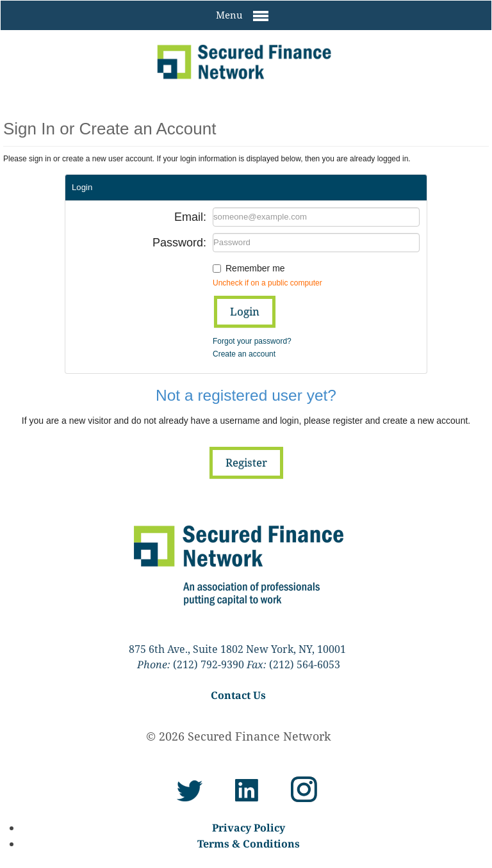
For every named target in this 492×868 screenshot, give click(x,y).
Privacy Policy (249, 828)
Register (246, 462)
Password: (179, 243)
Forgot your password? (252, 341)
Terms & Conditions (249, 844)
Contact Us (238, 695)
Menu (242, 16)
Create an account (244, 354)
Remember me (255, 268)
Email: (190, 217)
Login (245, 311)
